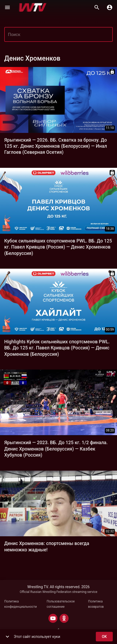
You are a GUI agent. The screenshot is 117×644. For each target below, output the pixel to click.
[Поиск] (97, 7)
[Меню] (7, 7)
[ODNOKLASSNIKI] (64, 618)
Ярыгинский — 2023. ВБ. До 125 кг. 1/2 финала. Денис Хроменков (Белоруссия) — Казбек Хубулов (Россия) (56, 449)
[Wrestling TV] (33, 7)
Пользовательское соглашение (61, 604)
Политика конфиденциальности (21, 604)
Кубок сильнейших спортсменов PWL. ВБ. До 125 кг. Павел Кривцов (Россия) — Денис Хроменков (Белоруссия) (58, 247)
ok (104, 637)
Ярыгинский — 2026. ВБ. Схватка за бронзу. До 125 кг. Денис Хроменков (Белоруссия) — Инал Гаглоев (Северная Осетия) (56, 146)
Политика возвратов (96, 604)
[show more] (7, 637)
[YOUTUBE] (53, 618)
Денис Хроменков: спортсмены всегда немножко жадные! (47, 546)
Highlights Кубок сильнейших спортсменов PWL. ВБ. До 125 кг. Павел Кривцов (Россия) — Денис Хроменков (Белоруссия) (57, 348)
